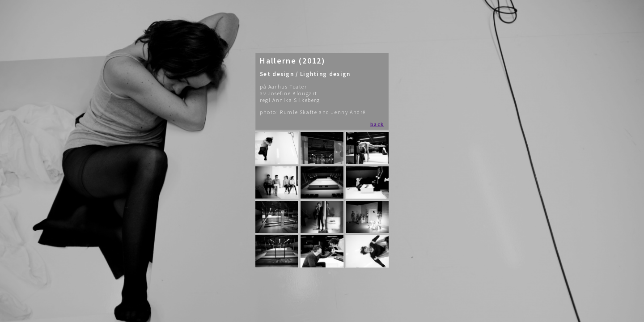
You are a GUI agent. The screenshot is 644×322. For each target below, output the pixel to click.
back (377, 124)
